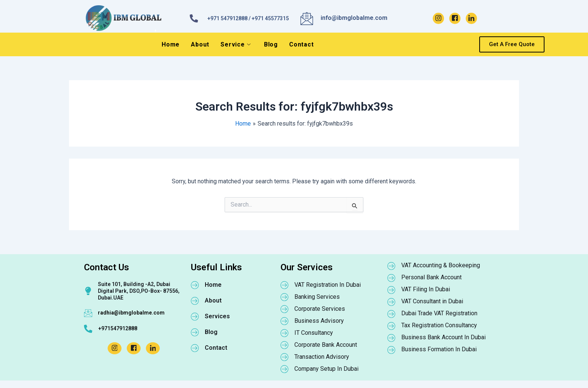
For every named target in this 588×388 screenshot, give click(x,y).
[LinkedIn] (471, 18)
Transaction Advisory (322, 357)
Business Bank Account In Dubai (443, 337)
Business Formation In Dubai (439, 349)
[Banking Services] (285, 297)
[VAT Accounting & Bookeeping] (391, 266)
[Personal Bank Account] (391, 278)
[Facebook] (455, 18)
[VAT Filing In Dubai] (391, 290)
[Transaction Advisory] (285, 357)
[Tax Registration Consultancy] (391, 326)
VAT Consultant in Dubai (432, 301)
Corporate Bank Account (326, 345)
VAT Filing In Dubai (426, 289)
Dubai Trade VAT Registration (439, 313)
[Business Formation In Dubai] (391, 350)
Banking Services (317, 297)
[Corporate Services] (285, 309)
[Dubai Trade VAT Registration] (391, 314)
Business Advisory (319, 321)
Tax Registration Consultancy (439, 325)
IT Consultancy (314, 333)
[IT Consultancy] (285, 333)
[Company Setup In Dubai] (285, 369)
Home (171, 44)
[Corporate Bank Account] (285, 345)
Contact (301, 44)
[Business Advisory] (285, 321)
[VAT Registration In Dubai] (285, 285)
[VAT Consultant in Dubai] (391, 302)
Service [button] (235, 44)
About (200, 44)
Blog (271, 44)
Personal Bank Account (431, 277)
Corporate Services (320, 309)
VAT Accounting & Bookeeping (441, 265)
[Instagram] (438, 18)
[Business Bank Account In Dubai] (391, 338)
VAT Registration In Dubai (328, 285)
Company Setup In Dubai (326, 369)
